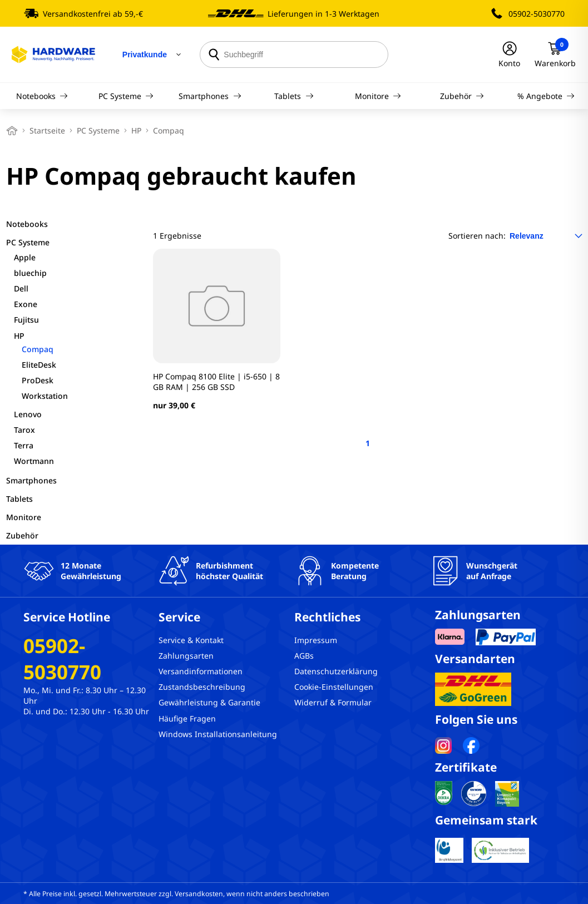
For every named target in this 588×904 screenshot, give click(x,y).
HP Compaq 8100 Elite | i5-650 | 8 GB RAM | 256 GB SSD (216, 382)
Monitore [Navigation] (378, 96)
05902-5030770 (537, 14)
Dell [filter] (21, 288)
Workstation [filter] (45, 396)
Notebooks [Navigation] (42, 96)
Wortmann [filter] (34, 461)
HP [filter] (19, 336)
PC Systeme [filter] (28, 242)
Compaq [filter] (38, 349)
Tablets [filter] (19, 499)
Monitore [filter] (24, 517)
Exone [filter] (26, 304)
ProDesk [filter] (38, 380)
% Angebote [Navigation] (546, 96)
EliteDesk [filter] (39, 365)
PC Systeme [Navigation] (126, 96)
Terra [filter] (24, 445)
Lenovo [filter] (28, 414)
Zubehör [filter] (22, 535)
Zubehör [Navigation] (462, 96)
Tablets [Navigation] (294, 96)
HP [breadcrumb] (136, 130)
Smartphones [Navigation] (210, 96)
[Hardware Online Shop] (53, 55)
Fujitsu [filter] (26, 320)
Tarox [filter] (24, 430)
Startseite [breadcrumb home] (47, 130)
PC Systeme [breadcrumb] (98, 130)
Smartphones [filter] (31, 480)
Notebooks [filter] (27, 224)
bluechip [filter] (30, 273)
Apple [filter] (25, 257)
